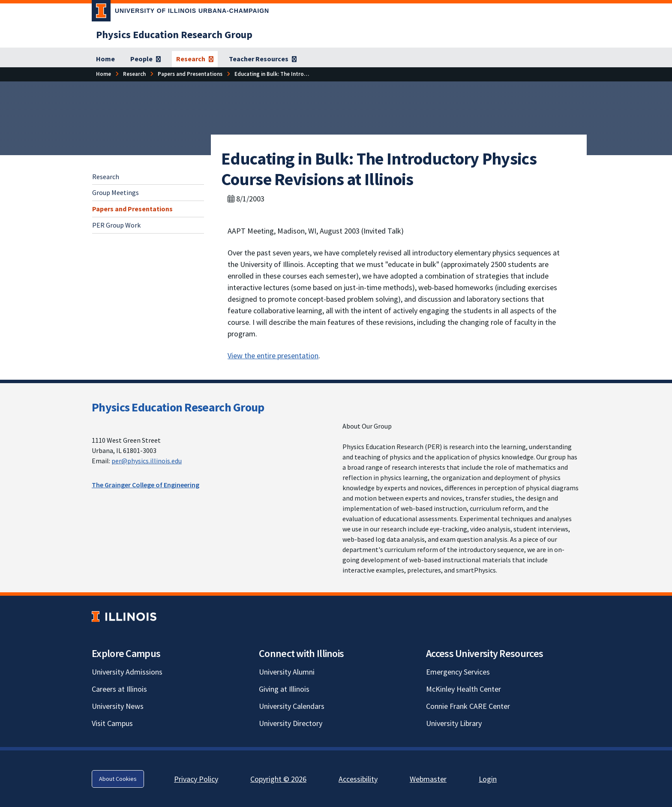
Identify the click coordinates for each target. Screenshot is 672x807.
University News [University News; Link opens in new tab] (118, 706)
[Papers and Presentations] (190, 74)
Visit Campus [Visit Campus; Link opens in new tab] (112, 723)
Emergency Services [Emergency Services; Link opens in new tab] (458, 672)
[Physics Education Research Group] (174, 34)
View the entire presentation (273, 355)
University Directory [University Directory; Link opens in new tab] (291, 723)
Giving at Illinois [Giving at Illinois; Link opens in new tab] (284, 689)
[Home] (105, 59)
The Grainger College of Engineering (145, 485)
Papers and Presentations (132, 209)
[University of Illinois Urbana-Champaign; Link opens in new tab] (180, 12)
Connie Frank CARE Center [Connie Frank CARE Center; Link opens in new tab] (468, 706)
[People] (145, 59)
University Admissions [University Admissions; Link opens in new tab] (127, 672)
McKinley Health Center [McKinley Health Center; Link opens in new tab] (463, 689)
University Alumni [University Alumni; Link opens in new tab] (287, 672)
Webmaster (428, 779)
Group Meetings (115, 192)
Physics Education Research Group (178, 407)
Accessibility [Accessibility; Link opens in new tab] (358, 779)
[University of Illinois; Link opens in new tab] (124, 616)
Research (106, 177)
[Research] (195, 59)
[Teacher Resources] (263, 59)
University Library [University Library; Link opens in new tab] (454, 723)
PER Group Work (116, 225)
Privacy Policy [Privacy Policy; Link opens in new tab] (196, 779)
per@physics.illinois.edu (147, 461)
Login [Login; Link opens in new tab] (488, 779)
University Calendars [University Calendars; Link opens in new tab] (292, 706)
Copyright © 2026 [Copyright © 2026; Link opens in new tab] (278, 779)
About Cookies (118, 779)
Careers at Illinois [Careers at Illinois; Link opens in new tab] (119, 689)
